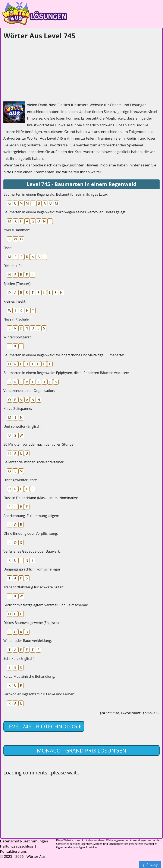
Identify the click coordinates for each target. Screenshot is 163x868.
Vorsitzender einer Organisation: (29, 391)
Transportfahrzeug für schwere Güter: (34, 587)
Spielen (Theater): (17, 284)
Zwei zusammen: (17, 230)
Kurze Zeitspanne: (18, 409)
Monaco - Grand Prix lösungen (81, 750)
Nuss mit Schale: (16, 319)
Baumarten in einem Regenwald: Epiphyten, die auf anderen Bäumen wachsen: (66, 373)
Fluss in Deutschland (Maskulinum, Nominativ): (41, 498)
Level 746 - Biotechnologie (44, 726)
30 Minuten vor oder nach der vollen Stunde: (39, 444)
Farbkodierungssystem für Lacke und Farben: (39, 694)
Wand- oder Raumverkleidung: (28, 641)
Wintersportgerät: (18, 337)
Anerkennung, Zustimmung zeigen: (31, 516)
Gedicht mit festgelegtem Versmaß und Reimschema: (46, 605)
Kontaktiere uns (13, 851)
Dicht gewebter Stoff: (20, 480)
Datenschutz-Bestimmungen (24, 841)
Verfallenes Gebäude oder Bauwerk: (32, 551)
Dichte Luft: (12, 266)
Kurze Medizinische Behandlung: (29, 676)
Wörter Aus (36, 856)
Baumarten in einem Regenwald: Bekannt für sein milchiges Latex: (56, 194)
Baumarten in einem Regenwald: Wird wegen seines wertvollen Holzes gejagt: (65, 212)
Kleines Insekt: (15, 301)
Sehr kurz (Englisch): (19, 659)
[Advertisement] (35, 69)
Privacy (150, 865)
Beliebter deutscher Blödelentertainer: (34, 462)
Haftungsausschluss (17, 846)
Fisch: (8, 248)
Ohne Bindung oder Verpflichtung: (31, 533)
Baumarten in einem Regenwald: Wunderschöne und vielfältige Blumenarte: (64, 355)
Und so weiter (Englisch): (23, 426)
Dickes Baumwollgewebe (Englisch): (32, 623)
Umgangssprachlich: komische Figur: (32, 569)
